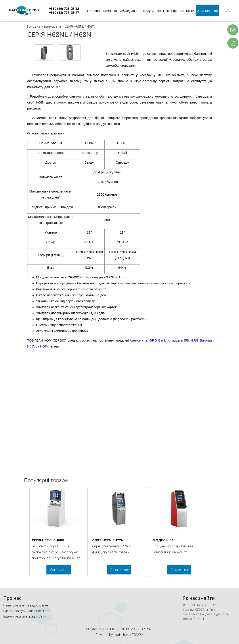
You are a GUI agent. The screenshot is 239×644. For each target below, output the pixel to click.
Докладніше (59, 570)
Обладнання (129, 11)
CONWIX (137, 635)
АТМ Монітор (207, 11)
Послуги (148, 11)
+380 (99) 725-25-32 (64, 8)
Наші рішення (167, 11)
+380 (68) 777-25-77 (64, 12)
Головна (93, 11)
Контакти (187, 11)
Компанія (110, 11)
